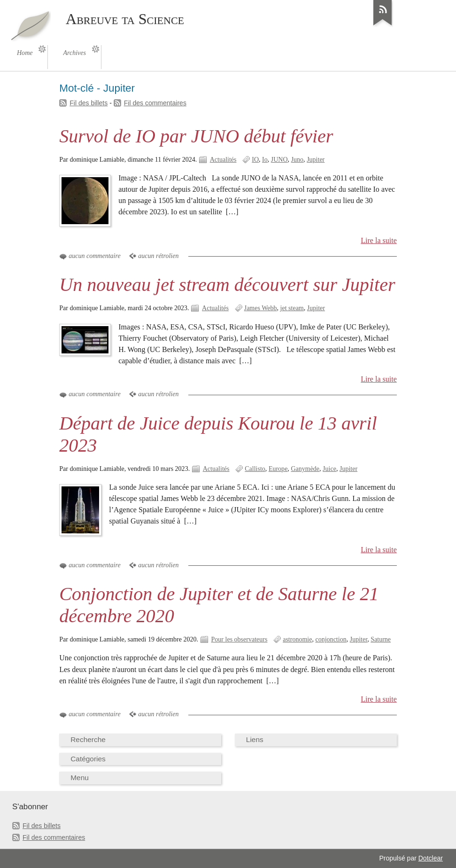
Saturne (381, 639)
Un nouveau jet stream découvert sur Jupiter (227, 285)
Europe (278, 469)
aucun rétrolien (158, 256)
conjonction (331, 639)
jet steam (292, 308)
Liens (255, 739)
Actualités (223, 160)
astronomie (297, 639)
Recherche (88, 739)
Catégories (88, 759)
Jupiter (316, 160)
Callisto (255, 469)
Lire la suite (379, 240)
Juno (297, 160)
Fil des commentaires (155, 103)
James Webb (261, 308)
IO (255, 160)
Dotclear (431, 858)
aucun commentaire (94, 256)
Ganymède (305, 469)
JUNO (279, 160)
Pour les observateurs (240, 639)
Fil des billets (89, 103)
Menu (80, 778)
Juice (329, 469)
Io (265, 160)
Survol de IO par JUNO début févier (196, 136)
